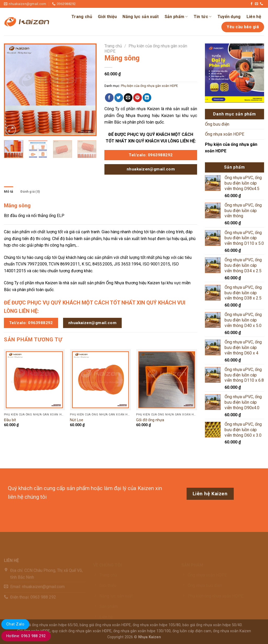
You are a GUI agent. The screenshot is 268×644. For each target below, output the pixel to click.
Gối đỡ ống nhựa (150, 420)
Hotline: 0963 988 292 (26, 636)
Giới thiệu (107, 17)
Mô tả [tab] (9, 191)
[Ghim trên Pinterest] (138, 98)
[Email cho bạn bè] (128, 98)
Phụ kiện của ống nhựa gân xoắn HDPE (149, 86)
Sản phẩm (176, 17)
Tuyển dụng (229, 17)
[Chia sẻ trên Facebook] (109, 98)
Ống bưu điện (217, 124)
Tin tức (203, 17)
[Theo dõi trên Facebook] (252, 4)
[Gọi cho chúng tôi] (261, 4)
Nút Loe (77, 420)
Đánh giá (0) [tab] (30, 191)
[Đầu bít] (34, 380)
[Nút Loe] (100, 380)
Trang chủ (82, 17)
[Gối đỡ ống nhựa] (167, 380)
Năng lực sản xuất (141, 17)
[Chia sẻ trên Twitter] (119, 98)
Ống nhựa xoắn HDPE (225, 134)
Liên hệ (254, 17)
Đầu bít (10, 420)
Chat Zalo (15, 624)
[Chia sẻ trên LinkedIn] (147, 98)
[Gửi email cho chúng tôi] (256, 4)
